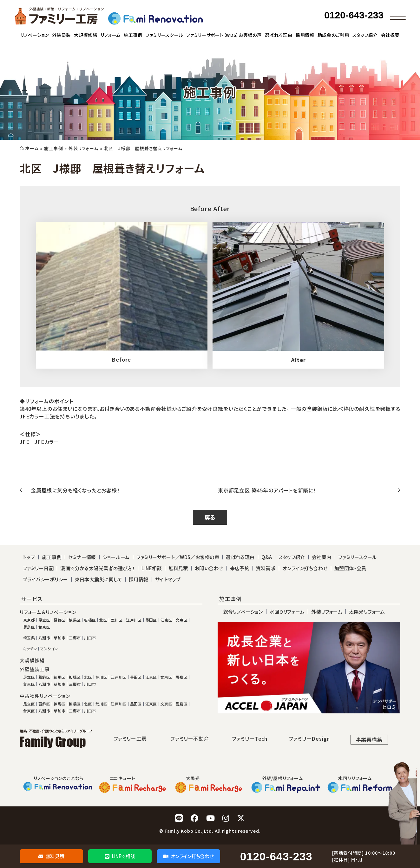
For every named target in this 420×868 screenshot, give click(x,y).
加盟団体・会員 (350, 568)
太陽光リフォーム (367, 612)
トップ (29, 557)
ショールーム (116, 557)
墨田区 (151, 620)
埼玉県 (29, 638)
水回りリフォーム (287, 612)
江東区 (166, 620)
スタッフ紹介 (292, 557)
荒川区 (117, 620)
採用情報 (139, 579)
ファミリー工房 (130, 738)
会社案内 (322, 557)
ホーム (32, 148)
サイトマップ (168, 579)
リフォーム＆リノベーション (48, 612)
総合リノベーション (243, 612)
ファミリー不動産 (190, 738)
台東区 (44, 627)
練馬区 (75, 620)
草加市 (59, 638)
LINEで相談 (120, 856)
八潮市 (44, 638)
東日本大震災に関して (99, 579)
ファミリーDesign (309, 738)
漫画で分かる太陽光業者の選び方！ (98, 568)
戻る (210, 517)
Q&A (267, 557)
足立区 (44, 620)
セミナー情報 (82, 557)
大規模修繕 (32, 660)
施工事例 (53, 148)
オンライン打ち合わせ (188, 856)
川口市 (90, 638)
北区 (103, 620)
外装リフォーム (83, 148)
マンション (49, 649)
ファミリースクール (358, 557)
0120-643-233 (276, 856)
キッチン (30, 649)
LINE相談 (152, 568)
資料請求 (266, 568)
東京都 (29, 620)
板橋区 (90, 620)
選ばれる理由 (240, 557)
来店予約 (240, 568)
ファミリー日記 (38, 568)
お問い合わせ (209, 568)
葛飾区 (59, 620)
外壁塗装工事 (35, 669)
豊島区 (29, 627)
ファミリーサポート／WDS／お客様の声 (178, 557)
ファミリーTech (250, 738)
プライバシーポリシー (46, 579)
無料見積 (51, 856)
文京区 (182, 620)
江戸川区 (134, 620)
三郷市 (75, 638)
